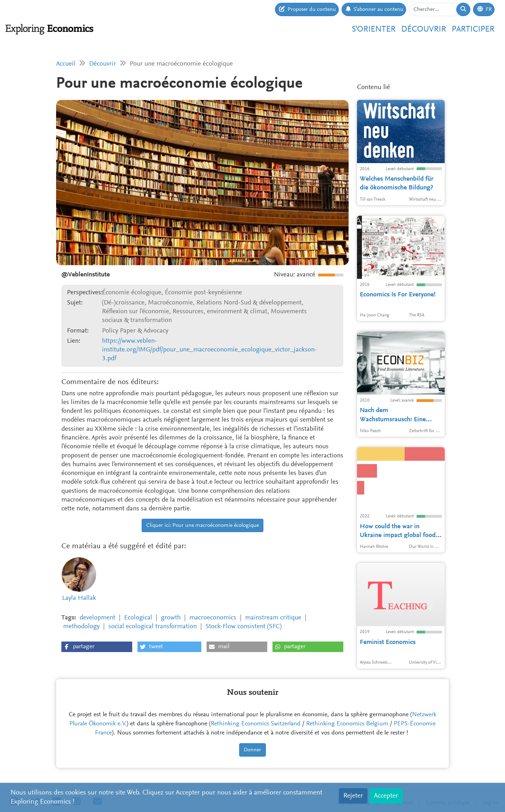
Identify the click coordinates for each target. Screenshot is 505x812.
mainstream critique (273, 618)
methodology (81, 627)
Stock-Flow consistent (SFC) (244, 627)
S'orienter (374, 29)
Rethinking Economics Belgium (347, 724)
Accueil (66, 64)
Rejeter (353, 796)
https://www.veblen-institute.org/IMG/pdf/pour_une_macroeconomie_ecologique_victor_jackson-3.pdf (210, 350)
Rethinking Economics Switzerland (256, 724)
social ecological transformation (153, 627)
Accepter (386, 796)
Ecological (138, 618)
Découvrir (424, 29)
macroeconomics (213, 618)
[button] (97, 647)
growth (171, 618)
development (97, 618)
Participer (473, 29)
